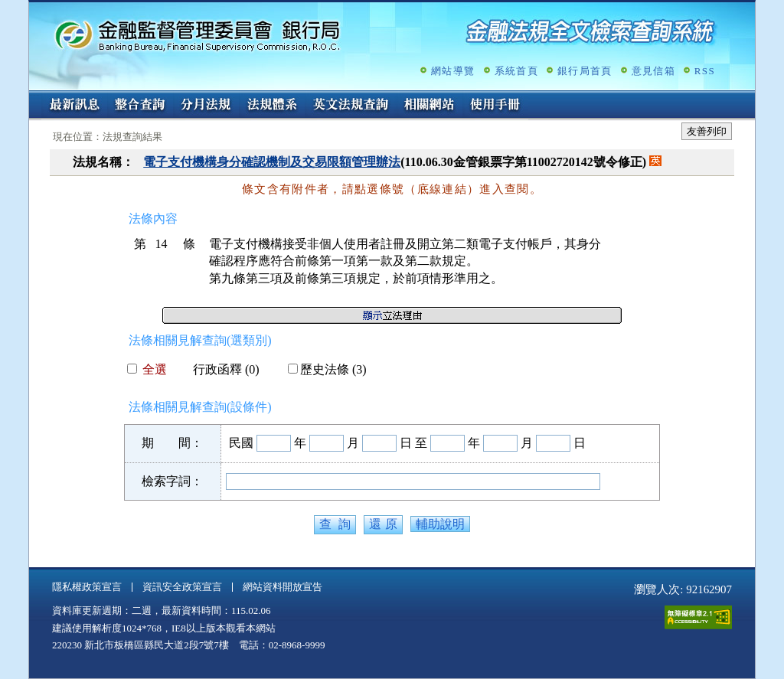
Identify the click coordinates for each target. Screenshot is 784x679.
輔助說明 (440, 524)
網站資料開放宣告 (283, 587)
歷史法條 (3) (327, 369)
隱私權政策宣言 (87, 587)
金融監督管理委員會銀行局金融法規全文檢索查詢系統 (198, 35)
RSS (705, 71)
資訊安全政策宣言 (182, 587)
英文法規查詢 (351, 106)
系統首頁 (516, 71)
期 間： (172, 443)
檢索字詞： (172, 481)
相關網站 (430, 106)
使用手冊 (495, 106)
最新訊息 (74, 106)
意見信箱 (653, 71)
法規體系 (272, 106)
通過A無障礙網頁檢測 (698, 617)
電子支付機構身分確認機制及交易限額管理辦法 (272, 162)
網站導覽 (453, 71)
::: (34, 97)
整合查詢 (140, 106)
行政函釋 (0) (220, 369)
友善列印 (707, 131)
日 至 (413, 443)
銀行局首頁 (585, 71)
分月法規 (206, 106)
